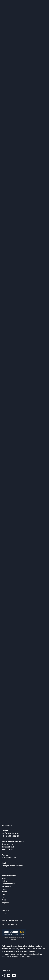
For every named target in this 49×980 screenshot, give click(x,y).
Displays (5, 903)
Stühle (4, 881)
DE (12, 925)
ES (9, 925)
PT (6, 925)
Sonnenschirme (8, 884)
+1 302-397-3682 (9, 858)
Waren (4, 892)
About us (5, 911)
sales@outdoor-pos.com (12, 866)
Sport (4, 894)
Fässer (4, 889)
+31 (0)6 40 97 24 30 (10, 833)
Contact (5, 913)
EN (3, 925)
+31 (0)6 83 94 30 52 (10, 836)
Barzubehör (6, 886)
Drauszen (6, 900)
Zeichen (5, 897)
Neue (4, 878)
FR (16, 925)
